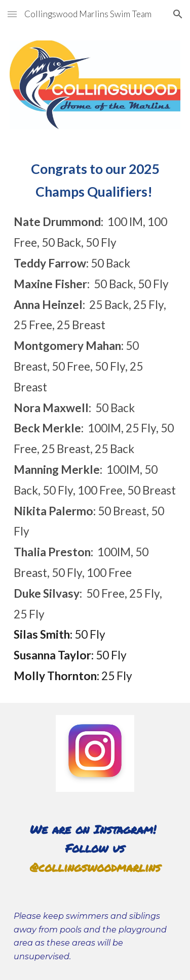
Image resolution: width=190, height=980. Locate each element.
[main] (95, 422)
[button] (12, 14)
